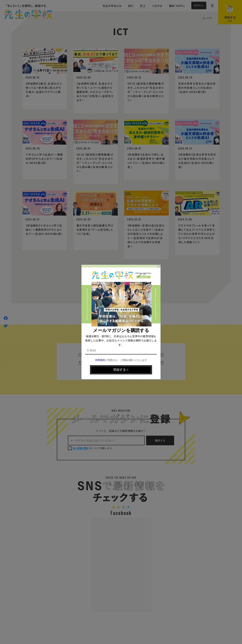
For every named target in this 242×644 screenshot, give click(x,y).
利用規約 (100, 360)
